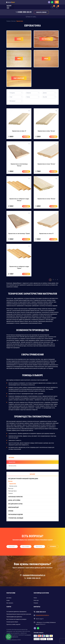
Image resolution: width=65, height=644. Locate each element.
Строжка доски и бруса (12, 622)
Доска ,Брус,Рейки (33, 500)
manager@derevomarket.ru (32, 575)
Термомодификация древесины (14, 617)
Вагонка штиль (12, 466)
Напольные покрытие (33, 497)
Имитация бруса (12, 491)
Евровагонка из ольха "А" (46, 234)
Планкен (11, 493)
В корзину (26, 137)
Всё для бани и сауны (33, 504)
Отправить (53, 546)
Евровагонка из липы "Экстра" (46, 131)
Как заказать (10, 603)
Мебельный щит (33, 507)
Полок (35, 598)
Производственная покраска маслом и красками (19, 614)
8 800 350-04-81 (25, 12)
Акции (8, 600)
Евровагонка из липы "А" (19, 131)
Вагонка (11, 457)
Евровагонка (12, 462)
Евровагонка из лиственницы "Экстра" (19, 165)
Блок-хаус (11, 489)
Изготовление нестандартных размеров (16, 619)
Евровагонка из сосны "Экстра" (46, 199)
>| (57, 280)
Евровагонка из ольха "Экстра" (46, 164)
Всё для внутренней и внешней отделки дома (33, 479)
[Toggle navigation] (57, 2)
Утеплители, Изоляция (33, 518)
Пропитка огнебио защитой (13, 624)
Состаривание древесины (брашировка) (16, 612)
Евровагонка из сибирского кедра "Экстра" (19, 200)
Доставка (9, 598)
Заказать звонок (41, 12)
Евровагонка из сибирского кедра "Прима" (19, 267)
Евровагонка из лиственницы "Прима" (19, 234)
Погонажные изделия (33, 515)
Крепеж (33, 511)
